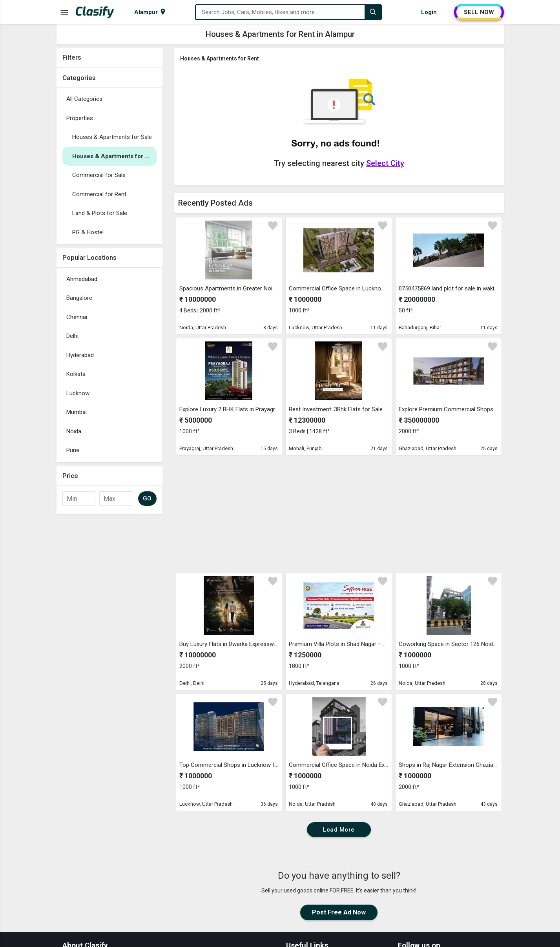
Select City (385, 163)
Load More (339, 830)
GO (147, 498)
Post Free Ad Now (339, 912)
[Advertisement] (109, 635)
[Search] (373, 12)
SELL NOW (479, 12)
